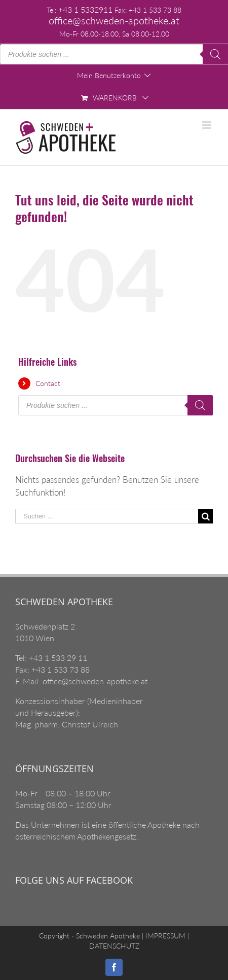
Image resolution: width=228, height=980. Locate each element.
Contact (48, 383)
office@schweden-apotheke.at (114, 21)
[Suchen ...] (107, 516)
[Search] (215, 54)
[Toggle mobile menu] (207, 125)
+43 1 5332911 (85, 9)
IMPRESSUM (164, 936)
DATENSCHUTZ (114, 946)
